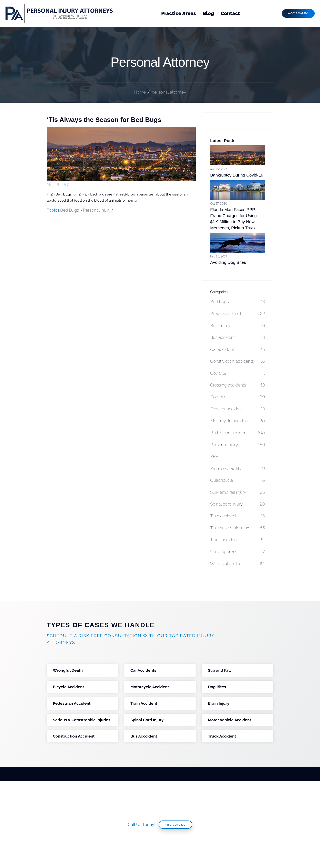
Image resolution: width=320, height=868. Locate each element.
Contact (231, 13)
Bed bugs (238, 302)
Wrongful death (238, 564)
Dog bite (238, 397)
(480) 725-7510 (298, 13)
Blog (208, 13)
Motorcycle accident (238, 421)
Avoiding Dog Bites (228, 262)
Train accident (238, 516)
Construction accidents (238, 361)
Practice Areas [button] (179, 13)
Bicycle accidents (238, 314)
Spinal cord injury (238, 504)
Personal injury (238, 444)
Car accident (238, 349)
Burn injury (238, 325)
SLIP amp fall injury (238, 492)
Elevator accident (238, 409)
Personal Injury (97, 210)
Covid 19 (238, 373)
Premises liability (238, 468)
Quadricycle (238, 480)
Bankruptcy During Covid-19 (237, 175)
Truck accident (238, 540)
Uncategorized (238, 552)
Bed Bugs (70, 210)
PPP (238, 456)
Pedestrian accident (238, 433)
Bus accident (238, 337)
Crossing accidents (238, 385)
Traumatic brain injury (238, 528)
